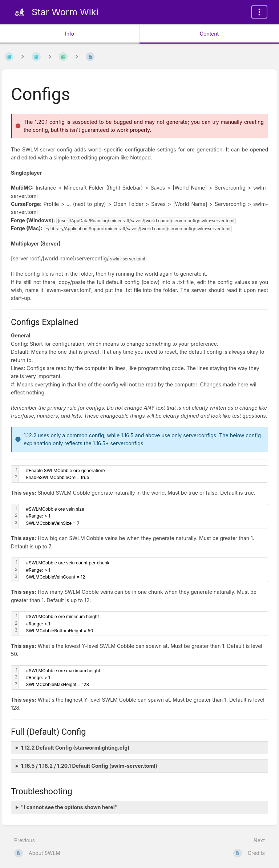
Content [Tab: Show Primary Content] (209, 34)
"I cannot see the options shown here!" (69, 807)
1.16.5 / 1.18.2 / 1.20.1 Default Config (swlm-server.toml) (89, 766)
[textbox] (143, 474)
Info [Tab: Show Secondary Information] (70, 34)
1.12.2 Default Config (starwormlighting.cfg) (75, 748)
